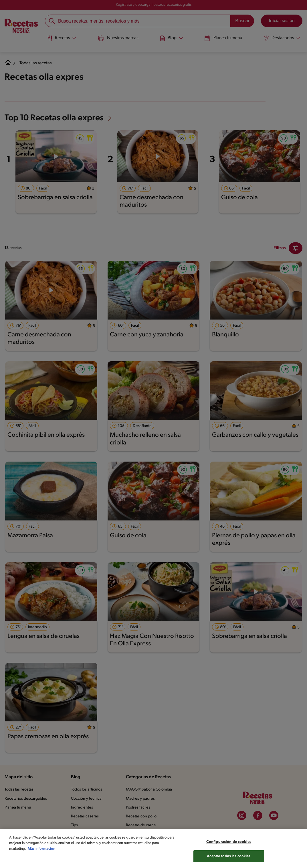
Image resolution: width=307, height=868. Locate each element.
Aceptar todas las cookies (229, 859)
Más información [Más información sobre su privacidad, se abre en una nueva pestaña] (42, 851)
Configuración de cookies (229, 844)
